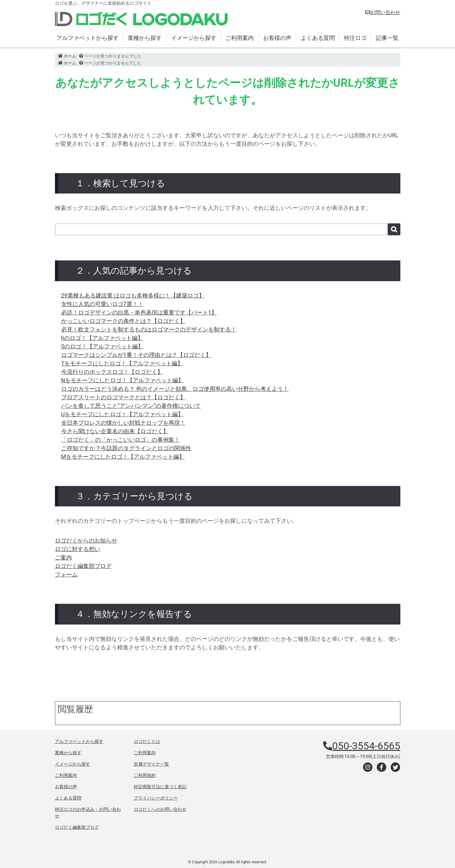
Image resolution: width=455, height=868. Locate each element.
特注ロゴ (355, 38)
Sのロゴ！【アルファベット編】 (103, 346)
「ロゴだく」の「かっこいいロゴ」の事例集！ (121, 440)
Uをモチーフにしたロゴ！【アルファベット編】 (122, 414)
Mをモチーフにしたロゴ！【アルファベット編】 (123, 457)
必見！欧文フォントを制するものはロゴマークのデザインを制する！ (149, 329)
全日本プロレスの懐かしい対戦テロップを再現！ (123, 423)
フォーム (66, 574)
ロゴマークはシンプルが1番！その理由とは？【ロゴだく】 (136, 355)
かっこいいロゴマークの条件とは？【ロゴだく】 (123, 321)
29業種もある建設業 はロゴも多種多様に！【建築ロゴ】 (133, 295)
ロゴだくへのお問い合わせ (160, 809)
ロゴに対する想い (78, 549)
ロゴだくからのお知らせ (86, 540)
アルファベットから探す (88, 38)
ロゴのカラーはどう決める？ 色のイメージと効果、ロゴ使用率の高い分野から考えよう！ (175, 389)
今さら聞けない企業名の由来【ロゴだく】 (115, 431)
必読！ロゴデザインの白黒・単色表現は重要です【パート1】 (139, 312)
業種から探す (145, 38)
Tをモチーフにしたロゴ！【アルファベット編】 (122, 363)
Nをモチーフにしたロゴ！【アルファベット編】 (123, 380)
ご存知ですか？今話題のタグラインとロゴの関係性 (126, 448)
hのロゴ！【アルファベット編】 (102, 338)
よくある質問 (318, 38)
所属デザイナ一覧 (151, 764)
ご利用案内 (240, 38)
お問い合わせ (383, 12)
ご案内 (63, 557)
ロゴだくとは (147, 741)
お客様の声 (277, 38)
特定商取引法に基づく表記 (160, 787)
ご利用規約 (145, 775)
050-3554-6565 (366, 746)
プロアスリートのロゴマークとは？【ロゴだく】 (123, 397)
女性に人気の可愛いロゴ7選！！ (102, 304)
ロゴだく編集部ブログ (83, 566)
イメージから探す (194, 38)
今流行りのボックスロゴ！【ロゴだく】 (112, 372)
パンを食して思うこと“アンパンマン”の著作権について (131, 406)
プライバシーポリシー (156, 798)
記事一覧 (387, 38)
